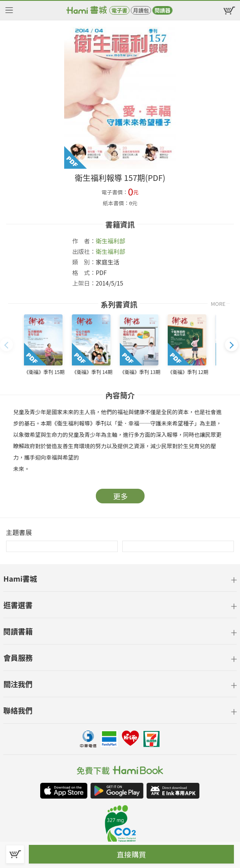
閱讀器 (162, 10)
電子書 (119, 10)
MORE (218, 304)
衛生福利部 (111, 241)
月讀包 (141, 10)
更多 (121, 496)
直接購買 (132, 854)
